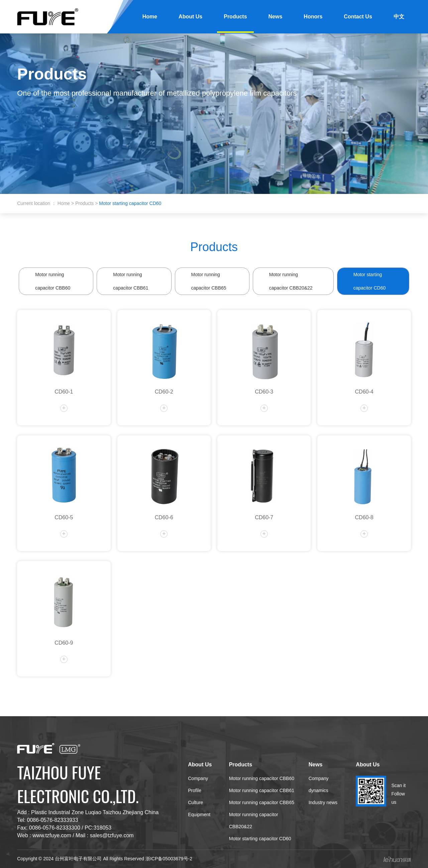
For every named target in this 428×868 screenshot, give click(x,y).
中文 (399, 17)
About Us (190, 17)
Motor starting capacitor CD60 (370, 281)
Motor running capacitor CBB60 (53, 281)
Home (150, 17)
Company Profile (198, 784)
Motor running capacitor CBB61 (131, 281)
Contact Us (358, 17)
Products (235, 17)
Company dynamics (319, 784)
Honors (313, 17)
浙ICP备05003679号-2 (169, 859)
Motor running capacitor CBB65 (209, 281)
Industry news (323, 802)
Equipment (199, 815)
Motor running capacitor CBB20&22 (291, 281)
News (276, 17)
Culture (195, 802)
